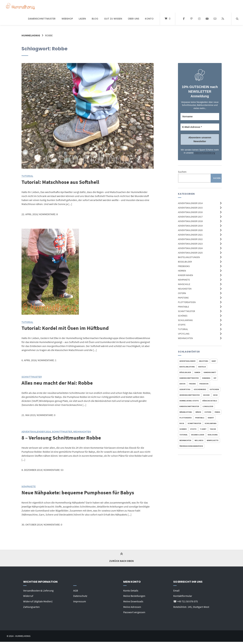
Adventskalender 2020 (190, 230)
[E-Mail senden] (215, 19)
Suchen (182, 172)
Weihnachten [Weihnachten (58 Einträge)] (185, 440)
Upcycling (184, 333)
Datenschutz (80, 595)
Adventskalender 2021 (190, 234)
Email (176, 590)
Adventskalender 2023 (190, 243)
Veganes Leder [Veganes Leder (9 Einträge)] (198, 435)
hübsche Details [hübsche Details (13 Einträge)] (210, 401)
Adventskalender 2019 (190, 225)
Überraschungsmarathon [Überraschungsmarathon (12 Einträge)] (191, 446)
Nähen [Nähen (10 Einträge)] (198, 412)
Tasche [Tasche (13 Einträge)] (213, 429)
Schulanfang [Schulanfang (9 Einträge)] (211, 423)
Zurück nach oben (121, 557)
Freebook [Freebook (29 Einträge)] (204, 384)
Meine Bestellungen (134, 595)
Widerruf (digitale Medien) (38, 600)
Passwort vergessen (134, 611)
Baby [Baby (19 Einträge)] (214, 361)
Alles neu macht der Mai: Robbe (58, 382)
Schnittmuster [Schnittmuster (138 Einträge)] (194, 423)
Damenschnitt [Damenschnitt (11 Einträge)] (210, 372)
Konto (149, 19)
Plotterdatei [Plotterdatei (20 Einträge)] (186, 418)
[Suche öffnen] (237, 19)
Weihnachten (185, 338)
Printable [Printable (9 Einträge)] (200, 418)
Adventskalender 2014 (190, 203)
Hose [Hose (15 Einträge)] (215, 395)
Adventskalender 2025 (190, 252)
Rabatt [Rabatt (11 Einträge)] (211, 418)
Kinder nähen (185, 275)
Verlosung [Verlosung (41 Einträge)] (213, 435)
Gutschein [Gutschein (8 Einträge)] (214, 389)
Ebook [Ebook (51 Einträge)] (182, 384)
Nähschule (184, 284)
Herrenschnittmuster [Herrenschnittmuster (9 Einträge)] (190, 395)
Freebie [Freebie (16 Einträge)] (192, 384)
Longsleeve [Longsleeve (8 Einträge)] (208, 406)
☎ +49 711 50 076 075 (186, 600)
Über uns (134, 19)
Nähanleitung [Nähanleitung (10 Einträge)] (186, 412)
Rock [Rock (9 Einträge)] (182, 423)
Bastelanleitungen (189, 257)
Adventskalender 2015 (190, 207)
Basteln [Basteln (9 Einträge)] (202, 367)
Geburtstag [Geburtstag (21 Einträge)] (185, 389)
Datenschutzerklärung (204, 153)
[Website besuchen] (223, 19)
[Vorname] (200, 117)
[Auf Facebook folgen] (184, 19)
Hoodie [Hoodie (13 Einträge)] (206, 395)
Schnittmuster (186, 311)
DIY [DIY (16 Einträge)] (215, 378)
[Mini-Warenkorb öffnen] (168, 19)
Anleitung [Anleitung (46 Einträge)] (204, 361)
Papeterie (183, 297)
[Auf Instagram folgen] (199, 19)
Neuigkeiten (185, 288)
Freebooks (184, 266)
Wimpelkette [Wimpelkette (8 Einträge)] (213, 440)
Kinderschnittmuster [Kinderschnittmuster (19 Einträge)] (189, 406)
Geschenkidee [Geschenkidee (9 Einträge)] (200, 389)
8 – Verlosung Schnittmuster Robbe (62, 437)
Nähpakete (184, 279)
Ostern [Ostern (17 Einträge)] (208, 412)
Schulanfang (185, 320)
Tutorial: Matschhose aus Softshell (62, 182)
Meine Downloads (133, 600)
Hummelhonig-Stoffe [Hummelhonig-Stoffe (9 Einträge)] (189, 401)
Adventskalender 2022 (190, 239)
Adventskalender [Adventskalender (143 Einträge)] (187, 361)
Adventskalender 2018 (190, 221)
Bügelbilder (185, 261)
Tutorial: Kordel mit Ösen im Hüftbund (66, 328)
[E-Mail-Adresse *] (200, 127)
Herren (182, 270)
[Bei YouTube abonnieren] (207, 19)
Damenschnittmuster (42, 19)
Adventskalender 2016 (190, 212)
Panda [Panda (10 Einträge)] (217, 412)
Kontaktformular (183, 595)
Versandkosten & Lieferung (38, 590)
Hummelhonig (31, 35)
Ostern (182, 293)
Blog (95, 19)
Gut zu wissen (113, 19)
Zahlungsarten (31, 606)
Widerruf (28, 595)
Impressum (80, 600)
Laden (82, 19)
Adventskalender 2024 (190, 248)
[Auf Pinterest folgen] (192, 19)
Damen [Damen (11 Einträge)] (197, 372)
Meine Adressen (132, 606)
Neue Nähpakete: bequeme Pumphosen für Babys (79, 492)
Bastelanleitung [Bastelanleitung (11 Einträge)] (187, 367)
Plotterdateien (187, 302)
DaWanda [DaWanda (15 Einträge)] (206, 378)
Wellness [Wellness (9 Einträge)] (199, 440)
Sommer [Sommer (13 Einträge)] (183, 429)
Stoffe (182, 324)
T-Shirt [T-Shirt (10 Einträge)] (203, 429)
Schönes (183, 315)
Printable (183, 306)
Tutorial (183, 329)
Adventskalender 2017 (190, 216)
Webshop (67, 19)
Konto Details (131, 590)
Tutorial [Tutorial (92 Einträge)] (184, 435)
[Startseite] (20, 6)
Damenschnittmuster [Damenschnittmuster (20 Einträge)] (189, 378)
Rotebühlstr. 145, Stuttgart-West (191, 606)
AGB (76, 590)
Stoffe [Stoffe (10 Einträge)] (193, 429)
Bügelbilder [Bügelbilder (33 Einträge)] (185, 372)
